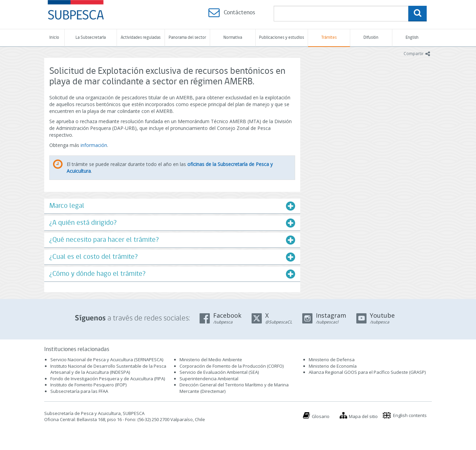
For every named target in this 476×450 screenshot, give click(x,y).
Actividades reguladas (141, 38)
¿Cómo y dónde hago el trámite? (97, 274)
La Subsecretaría (91, 38)
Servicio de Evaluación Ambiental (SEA (219, 372)
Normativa (233, 38)
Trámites (329, 38)
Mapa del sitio (363, 416)
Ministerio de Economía (333, 366)
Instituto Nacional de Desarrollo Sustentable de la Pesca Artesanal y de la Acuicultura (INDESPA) (108, 369)
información (94, 145)
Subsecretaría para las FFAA (79, 391)
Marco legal (67, 206)
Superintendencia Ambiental (209, 379)
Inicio (54, 38)
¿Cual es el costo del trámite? (93, 257)
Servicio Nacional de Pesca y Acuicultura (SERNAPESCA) (107, 360)
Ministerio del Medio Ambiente (211, 360)
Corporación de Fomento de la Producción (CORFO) (232, 366)
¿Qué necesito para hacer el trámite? (104, 240)
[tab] (172, 206)
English (412, 38)
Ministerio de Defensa (332, 360)
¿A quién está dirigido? (83, 223)
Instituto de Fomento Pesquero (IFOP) (88, 385)
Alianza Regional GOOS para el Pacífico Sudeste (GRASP (367, 372)
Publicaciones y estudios (282, 38)
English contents (410, 415)
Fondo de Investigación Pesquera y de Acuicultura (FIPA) (108, 379)
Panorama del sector (187, 38)
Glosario (321, 416)
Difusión (371, 38)
